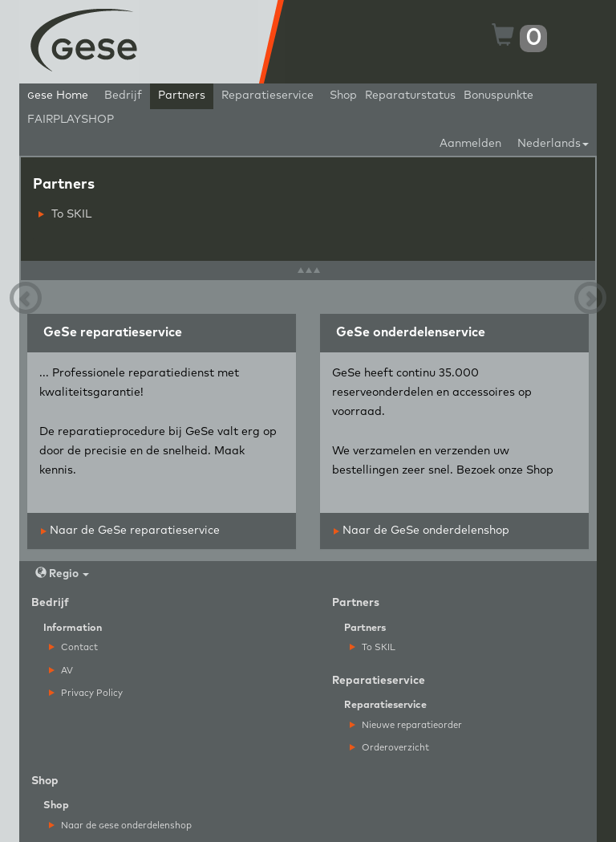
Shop (343, 96)
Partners (182, 96)
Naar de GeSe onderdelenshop (421, 531)
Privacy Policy (86, 693)
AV (61, 671)
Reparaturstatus (410, 96)
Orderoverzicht (389, 748)
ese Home (58, 96)
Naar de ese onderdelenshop (120, 826)
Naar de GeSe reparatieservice (130, 531)
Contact (73, 647)
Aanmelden (470, 144)
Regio (62, 574)
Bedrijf (123, 96)
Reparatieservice (267, 96)
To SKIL (65, 214)
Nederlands (553, 144)
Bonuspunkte (498, 96)
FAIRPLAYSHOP (71, 120)
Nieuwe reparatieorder (406, 725)
